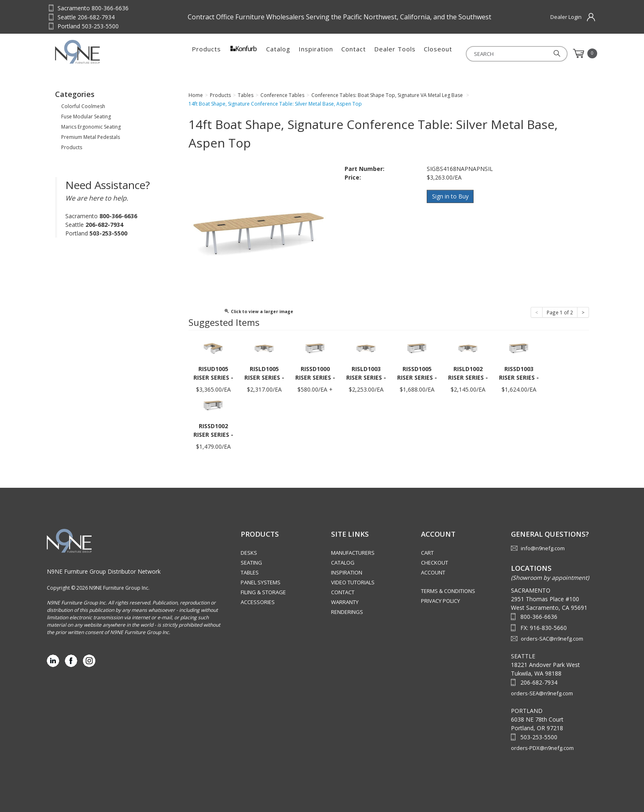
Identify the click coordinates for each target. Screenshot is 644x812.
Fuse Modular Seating (86, 116)
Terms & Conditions (448, 591)
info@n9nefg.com (543, 548)
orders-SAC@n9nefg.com (552, 639)
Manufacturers (353, 553)
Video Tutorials (353, 582)
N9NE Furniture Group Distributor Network (104, 571)
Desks (249, 553)
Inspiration (316, 53)
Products (206, 53)
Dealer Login (566, 17)
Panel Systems (261, 582)
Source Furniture (95, 52)
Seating (251, 563)
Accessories (258, 602)
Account (433, 572)
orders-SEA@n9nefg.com (542, 693)
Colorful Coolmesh (83, 106)
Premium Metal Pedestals (91, 137)
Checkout (435, 563)
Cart (427, 553)
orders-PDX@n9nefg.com (542, 748)
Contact (354, 53)
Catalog (278, 53)
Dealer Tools (395, 53)
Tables (250, 572)
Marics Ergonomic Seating (91, 127)
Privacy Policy (440, 601)
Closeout (438, 53)
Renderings (347, 612)
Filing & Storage (263, 592)
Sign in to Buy (450, 196)
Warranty (345, 602)
